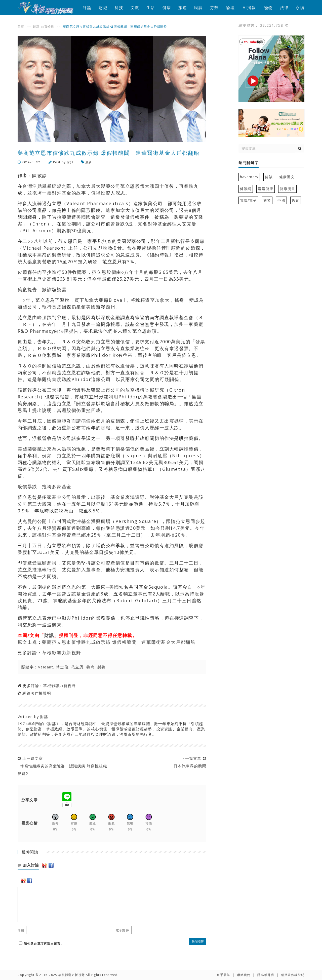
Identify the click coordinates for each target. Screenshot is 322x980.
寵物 (268, 8)
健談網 (246, 189)
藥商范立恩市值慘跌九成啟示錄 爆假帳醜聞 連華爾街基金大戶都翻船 (119, 642)
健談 (269, 177)
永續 (300, 8)
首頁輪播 (48, 27)
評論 (87, 8)
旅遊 (183, 8)
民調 (198, 8)
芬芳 (214, 8)
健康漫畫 (287, 189)
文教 (135, 8)
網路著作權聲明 (37, 693)
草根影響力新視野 (62, 653)
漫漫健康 (266, 189)
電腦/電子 (248, 200)
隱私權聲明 (266, 975)
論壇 (230, 8)
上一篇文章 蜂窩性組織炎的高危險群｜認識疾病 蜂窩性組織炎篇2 (62, 766)
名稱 (21, 930)
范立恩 (77, 667)
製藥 (102, 667)
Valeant (46, 667)
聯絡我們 (244, 975)
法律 (284, 8)
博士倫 (62, 667)
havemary (249, 177)
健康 (167, 8)
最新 (36, 27)
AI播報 (249, 8)
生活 (151, 8)
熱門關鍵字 (249, 163)
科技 (119, 8)
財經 (103, 8)
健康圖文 (287, 177)
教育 (296, 200)
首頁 (21, 27)
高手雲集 (223, 975)
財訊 (70, 162)
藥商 (90, 667)
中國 (281, 200)
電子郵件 (122, 930)
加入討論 (28, 865)
